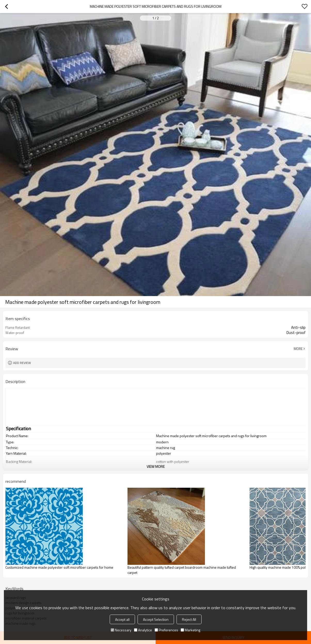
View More (156, 466)
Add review (22, 363)
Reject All (189, 619)
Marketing (190, 630)
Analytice (143, 630)
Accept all (122, 619)
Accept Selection (156, 619)
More (298, 349)
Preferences (166, 630)
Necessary (121, 630)
